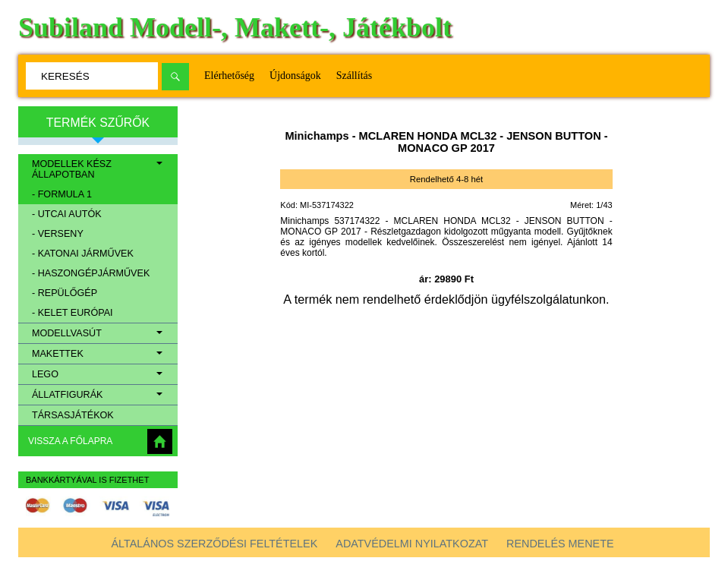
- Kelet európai (72, 313)
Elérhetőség (229, 76)
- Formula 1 (62, 194)
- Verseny (58, 234)
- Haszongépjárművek (91, 273)
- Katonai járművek (83, 254)
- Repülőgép (65, 293)
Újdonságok (295, 76)
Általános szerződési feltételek (214, 544)
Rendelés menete (560, 544)
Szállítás (354, 76)
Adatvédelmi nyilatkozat (412, 544)
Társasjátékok (73, 415)
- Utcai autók (67, 214)
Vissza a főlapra (70, 441)
